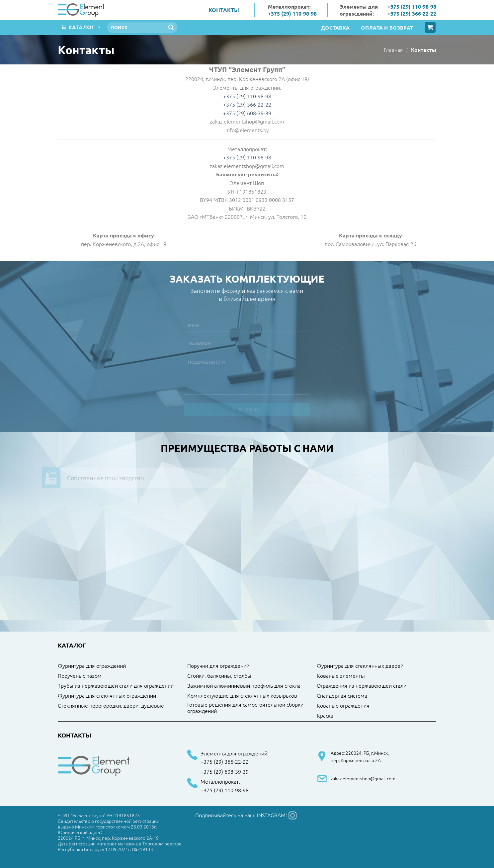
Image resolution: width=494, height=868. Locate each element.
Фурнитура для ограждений (92, 666)
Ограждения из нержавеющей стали (362, 686)
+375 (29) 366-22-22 (412, 13)
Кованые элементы (341, 676)
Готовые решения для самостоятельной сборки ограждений (245, 708)
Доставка (335, 28)
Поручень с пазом (80, 676)
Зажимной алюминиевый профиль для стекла (244, 686)
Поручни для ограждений (218, 666)
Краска (325, 716)
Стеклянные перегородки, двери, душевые (111, 706)
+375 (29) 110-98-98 (292, 13)
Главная (393, 49)
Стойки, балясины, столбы (219, 676)
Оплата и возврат (387, 28)
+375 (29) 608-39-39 (225, 772)
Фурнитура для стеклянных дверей (360, 666)
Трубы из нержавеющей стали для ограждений (116, 686)
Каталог (85, 27)
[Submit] (171, 28)
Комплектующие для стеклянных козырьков (242, 696)
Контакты (224, 10)
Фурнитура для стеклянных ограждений (107, 696)
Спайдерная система (342, 696)
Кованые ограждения (343, 706)
